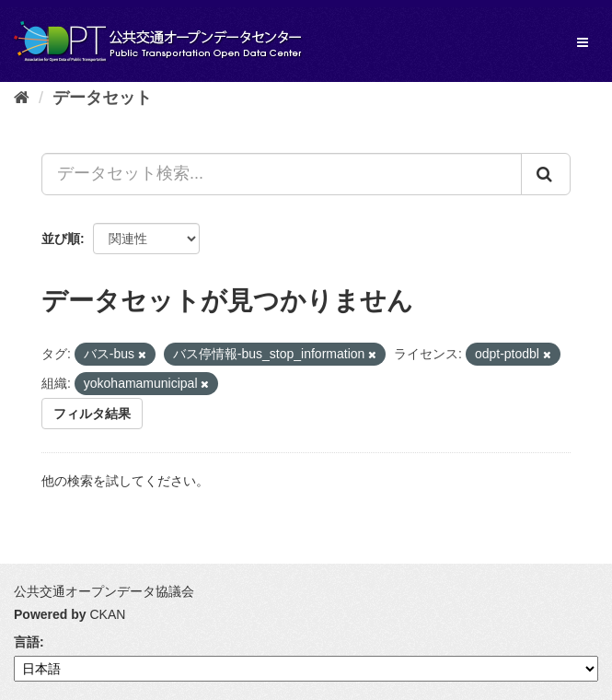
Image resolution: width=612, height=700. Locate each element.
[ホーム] (22, 98)
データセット (102, 98)
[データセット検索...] (282, 174)
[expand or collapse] (583, 42)
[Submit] (546, 174)
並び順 (61, 239)
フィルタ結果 (92, 414)
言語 (27, 642)
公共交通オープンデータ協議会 (104, 591)
